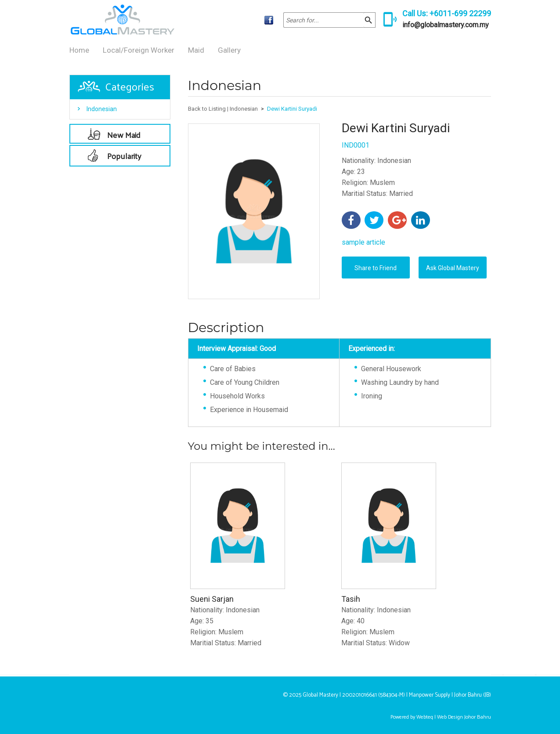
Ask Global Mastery (453, 268)
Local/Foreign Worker (139, 50)
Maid (196, 50)
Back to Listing (207, 109)
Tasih (351, 599)
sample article (363, 242)
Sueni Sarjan (212, 599)
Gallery (229, 50)
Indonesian (102, 109)
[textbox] (324, 20)
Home (79, 50)
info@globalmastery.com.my (446, 25)
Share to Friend (376, 268)
